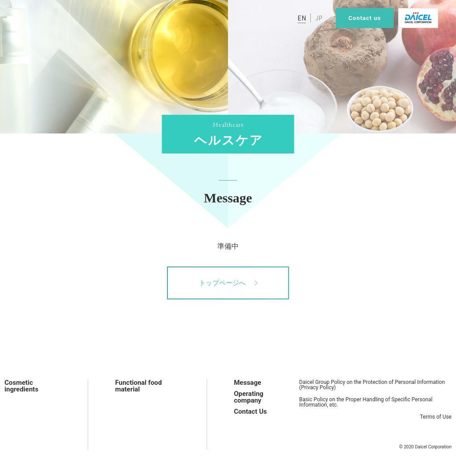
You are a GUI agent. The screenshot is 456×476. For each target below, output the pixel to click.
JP (319, 18)
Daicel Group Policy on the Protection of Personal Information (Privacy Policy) (372, 385)
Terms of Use (436, 417)
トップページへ (228, 283)
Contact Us (250, 411)
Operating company (248, 397)
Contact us (365, 18)
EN (302, 18)
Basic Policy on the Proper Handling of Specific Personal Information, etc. (366, 402)
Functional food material (138, 386)
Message (247, 383)
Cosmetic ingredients (21, 386)
